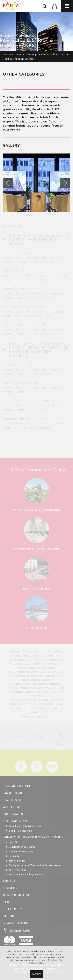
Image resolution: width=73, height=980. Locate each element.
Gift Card (9, 916)
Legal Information (15, 923)
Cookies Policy (13, 909)
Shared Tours (12, 800)
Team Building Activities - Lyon (24, 826)
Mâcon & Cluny (15, 861)
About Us (9, 881)
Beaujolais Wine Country (20, 847)
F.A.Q (6, 902)
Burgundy (12, 856)
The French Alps (16, 870)
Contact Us (11, 888)
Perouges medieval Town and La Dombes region (33, 865)
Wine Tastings (12, 807)
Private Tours (12, 793)
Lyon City (12, 842)
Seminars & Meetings (19, 831)
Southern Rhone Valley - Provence (25, 875)
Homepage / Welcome (17, 786)
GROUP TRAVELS (13, 814)
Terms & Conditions (16, 895)
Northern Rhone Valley (19, 852)
